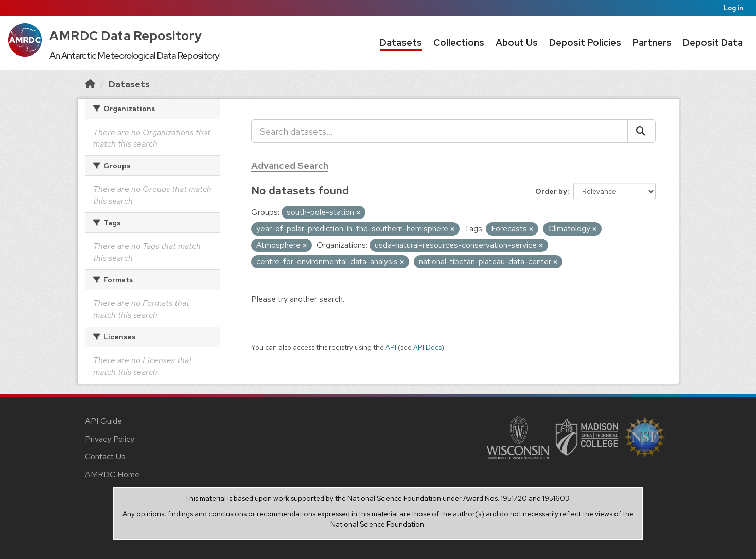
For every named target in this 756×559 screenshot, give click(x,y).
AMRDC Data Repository (126, 36)
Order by (551, 191)
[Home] (90, 84)
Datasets (401, 42)
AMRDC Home (112, 474)
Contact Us (105, 456)
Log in (733, 8)
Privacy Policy (110, 439)
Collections (459, 42)
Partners (652, 42)
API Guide (103, 421)
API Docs (427, 347)
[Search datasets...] (439, 131)
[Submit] (641, 131)
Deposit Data (713, 42)
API (391, 347)
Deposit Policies (585, 42)
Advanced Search (290, 165)
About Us (517, 42)
